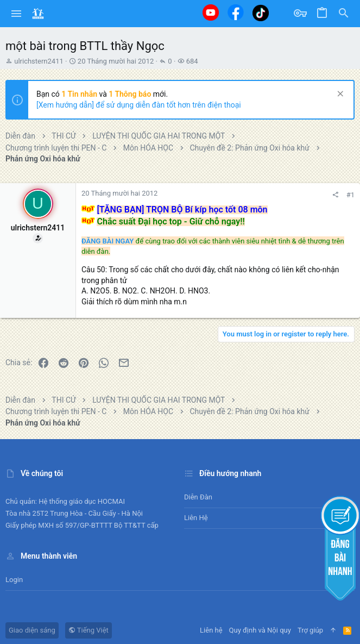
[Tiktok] (261, 13)
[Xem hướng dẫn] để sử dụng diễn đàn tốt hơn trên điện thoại (139, 105)
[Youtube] (211, 12)
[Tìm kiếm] (344, 14)
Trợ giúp (310, 630)
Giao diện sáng (32, 630)
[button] (17, 14)
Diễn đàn (198, 497)
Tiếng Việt (89, 630)
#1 (350, 195)
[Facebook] (236, 12)
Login (14, 580)
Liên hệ (196, 518)
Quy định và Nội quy (260, 630)
